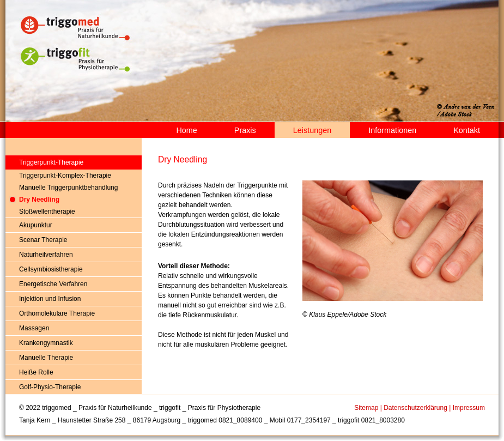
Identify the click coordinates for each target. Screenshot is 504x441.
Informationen (392, 130)
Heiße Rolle (36, 372)
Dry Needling (39, 200)
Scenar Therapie (43, 240)
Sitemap (366, 408)
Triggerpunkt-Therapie (51, 162)
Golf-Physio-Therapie (50, 387)
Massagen (34, 328)
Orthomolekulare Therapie (57, 313)
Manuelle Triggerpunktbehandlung (68, 188)
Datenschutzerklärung (415, 408)
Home (186, 130)
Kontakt (467, 130)
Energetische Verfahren (53, 284)
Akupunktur (36, 225)
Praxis (245, 130)
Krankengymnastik (46, 343)
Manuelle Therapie (46, 358)
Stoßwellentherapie (47, 212)
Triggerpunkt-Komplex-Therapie (65, 176)
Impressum (469, 408)
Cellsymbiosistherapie (51, 269)
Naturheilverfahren (46, 255)
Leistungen (312, 130)
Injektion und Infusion (50, 299)
